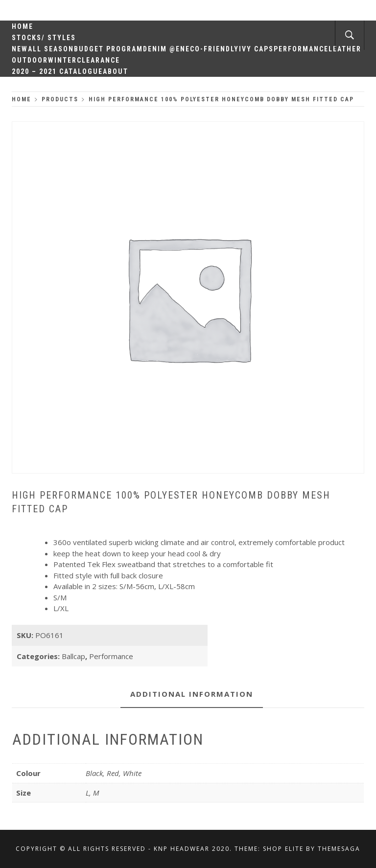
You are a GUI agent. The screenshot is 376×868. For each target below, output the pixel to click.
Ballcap (73, 656)
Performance (301, 49)
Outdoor (30, 60)
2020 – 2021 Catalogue (57, 71)
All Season (51, 49)
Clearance (98, 60)
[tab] (192, 695)
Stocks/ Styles (44, 38)
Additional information (192, 694)
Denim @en (164, 49)
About (116, 71)
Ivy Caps (256, 49)
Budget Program (108, 49)
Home (23, 26)
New (20, 49)
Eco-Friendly (212, 49)
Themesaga (339, 849)
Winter (62, 60)
